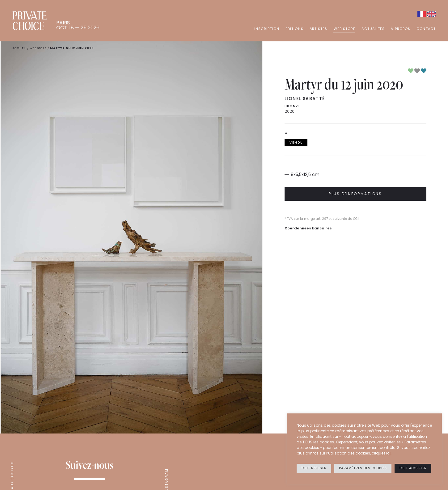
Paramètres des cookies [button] (363, 468)
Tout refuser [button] (314, 468)
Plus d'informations (355, 194)
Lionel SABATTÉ (305, 98)
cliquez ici (381, 453)
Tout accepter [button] (413, 468)
